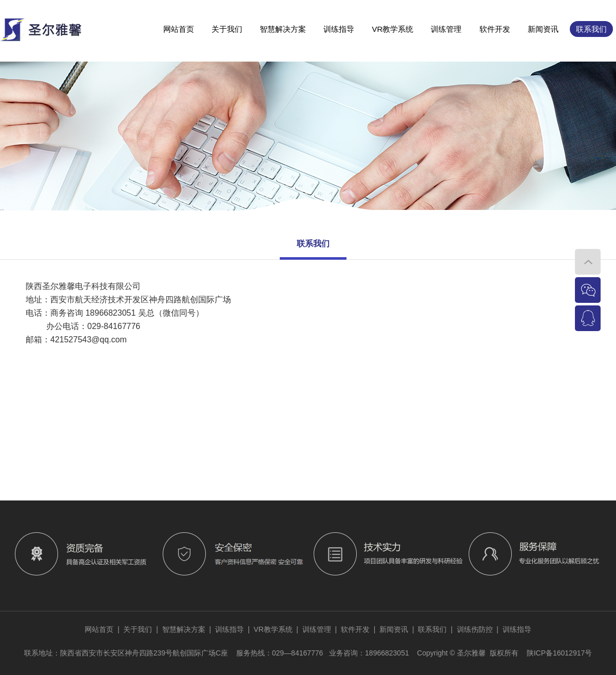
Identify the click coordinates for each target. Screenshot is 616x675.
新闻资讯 (543, 29)
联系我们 (591, 29)
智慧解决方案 (283, 29)
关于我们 (227, 29)
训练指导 (339, 29)
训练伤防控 (475, 629)
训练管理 (446, 29)
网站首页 (179, 29)
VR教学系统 (392, 29)
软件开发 (495, 29)
